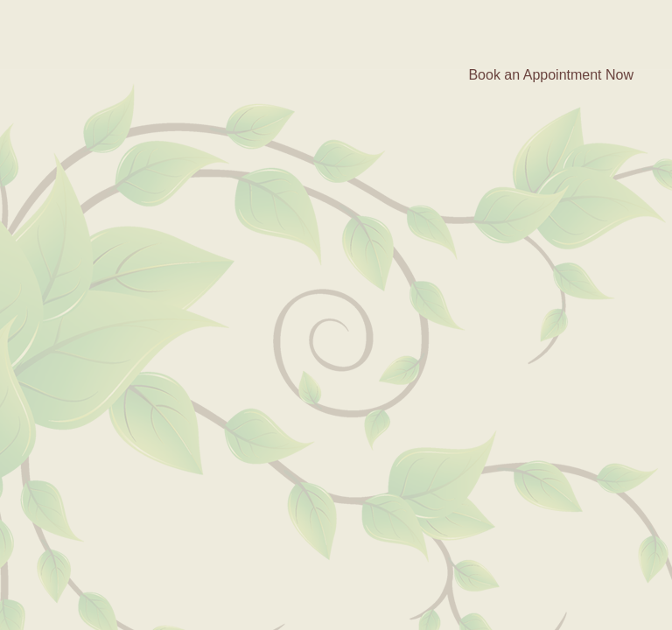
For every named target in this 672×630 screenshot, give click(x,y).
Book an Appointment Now (551, 75)
